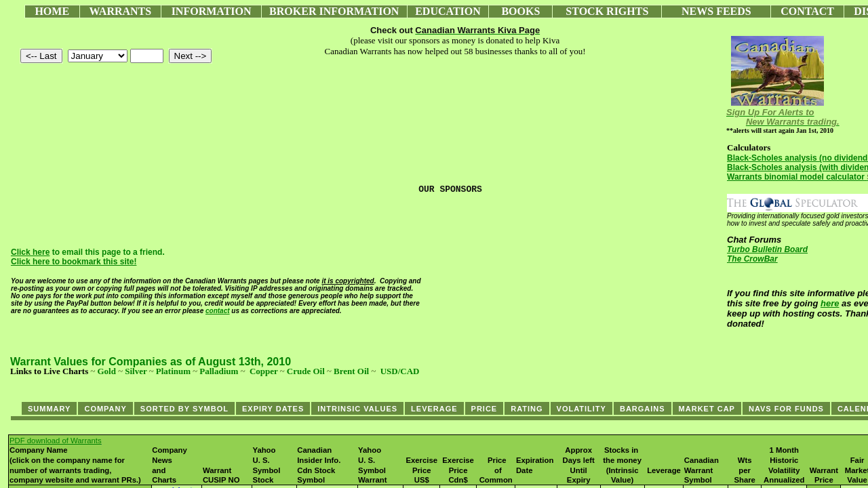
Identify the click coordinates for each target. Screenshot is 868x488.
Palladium (219, 371)
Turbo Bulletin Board (767, 249)
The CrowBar (752, 259)
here (830, 303)
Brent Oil (351, 371)
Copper (264, 371)
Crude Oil (306, 371)
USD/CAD (400, 371)
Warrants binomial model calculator (796, 177)
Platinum (173, 371)
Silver (136, 371)
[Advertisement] (257, 381)
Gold (106, 371)
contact (218, 311)
